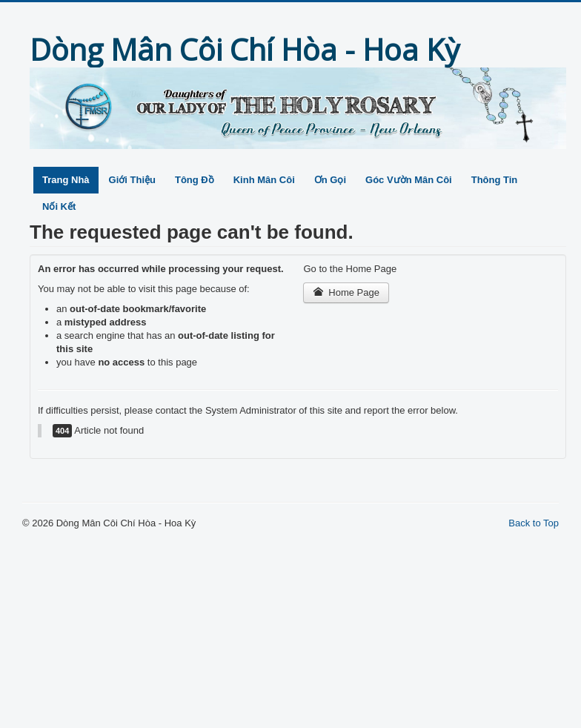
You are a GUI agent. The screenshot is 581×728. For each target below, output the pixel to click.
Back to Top (534, 523)
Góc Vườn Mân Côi (409, 180)
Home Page (346, 292)
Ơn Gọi (330, 180)
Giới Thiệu (132, 180)
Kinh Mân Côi (264, 180)
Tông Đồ (195, 180)
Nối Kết (59, 206)
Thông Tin (495, 180)
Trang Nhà (66, 180)
